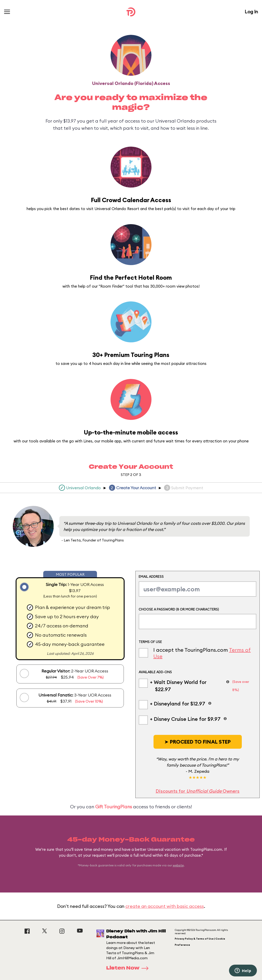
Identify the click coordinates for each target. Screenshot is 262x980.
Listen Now (129, 968)
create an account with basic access (165, 906)
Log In (251, 12)
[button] (198, 742)
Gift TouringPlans (114, 807)
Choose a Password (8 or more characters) (179, 609)
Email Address (151, 576)
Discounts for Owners (198, 791)
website (178, 865)
